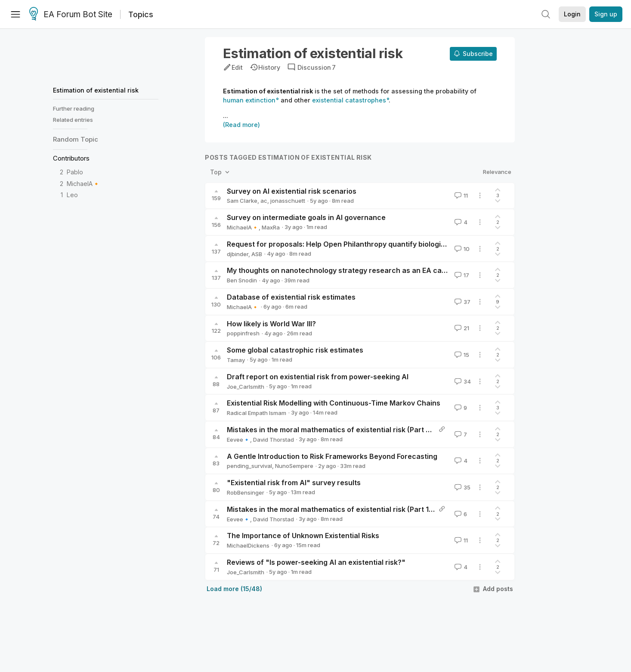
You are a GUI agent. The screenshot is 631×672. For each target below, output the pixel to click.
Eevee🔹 (238, 440)
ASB (257, 254)
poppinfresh (243, 333)
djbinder (238, 254)
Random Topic (76, 139)
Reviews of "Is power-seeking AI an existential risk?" (316, 562)
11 (460, 195)
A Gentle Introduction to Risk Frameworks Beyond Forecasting (332, 456)
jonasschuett (288, 201)
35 (462, 487)
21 (461, 328)
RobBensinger (246, 492)
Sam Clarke (242, 201)
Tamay (236, 360)
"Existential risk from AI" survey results (294, 483)
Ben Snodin (242, 280)
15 (461, 355)
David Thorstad (274, 440)
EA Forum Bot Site (71, 15)
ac (264, 201)
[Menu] (15, 14)
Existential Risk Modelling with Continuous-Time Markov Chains (334, 403)
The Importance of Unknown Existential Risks (303, 536)
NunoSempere (294, 466)
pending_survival (249, 466)
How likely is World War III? (271, 324)
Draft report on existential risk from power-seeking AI (318, 377)
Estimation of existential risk (96, 90)
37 (462, 302)
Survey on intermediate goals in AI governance (306, 217)
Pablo (75, 172)
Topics (141, 14)
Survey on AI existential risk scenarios (292, 191)
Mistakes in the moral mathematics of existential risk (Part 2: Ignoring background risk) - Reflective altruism (409, 430)
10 (461, 249)
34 (462, 381)
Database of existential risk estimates (291, 297)
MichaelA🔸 (84, 184)
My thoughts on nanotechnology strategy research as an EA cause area (349, 270)
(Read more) (241, 125)
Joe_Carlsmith (246, 387)
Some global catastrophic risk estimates (295, 350)
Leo (72, 195)
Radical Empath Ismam (257, 413)
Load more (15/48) (234, 589)
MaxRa (271, 227)
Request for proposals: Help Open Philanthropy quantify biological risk (346, 244)
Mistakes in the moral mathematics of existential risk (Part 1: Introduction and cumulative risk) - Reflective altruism (421, 509)
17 (461, 275)
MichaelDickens (248, 545)
